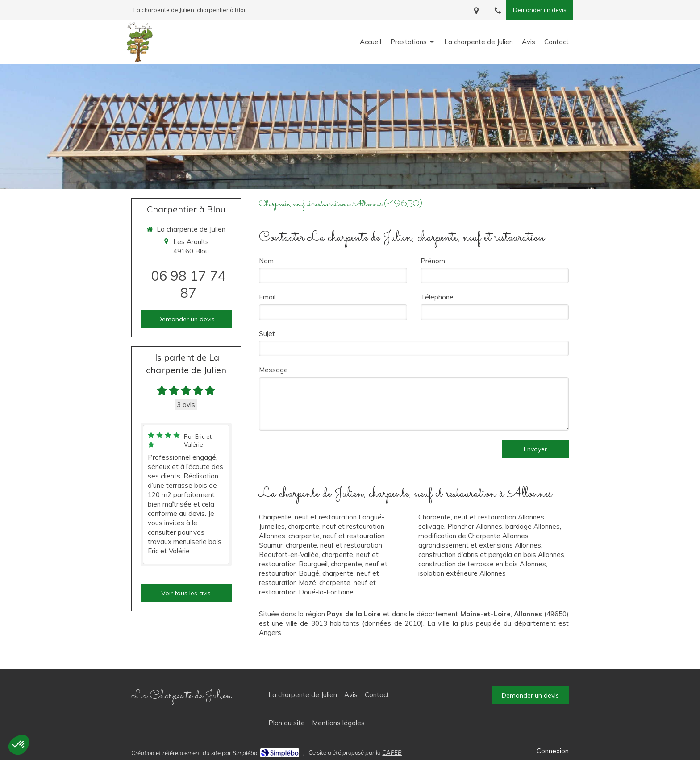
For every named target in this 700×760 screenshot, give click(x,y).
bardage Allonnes (533, 526)
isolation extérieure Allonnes (462, 573)
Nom (266, 261)
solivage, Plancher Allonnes (460, 526)
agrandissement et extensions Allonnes (480, 545)
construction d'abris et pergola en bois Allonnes (491, 554)
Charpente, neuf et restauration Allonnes (481, 517)
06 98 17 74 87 (188, 284)
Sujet (267, 334)
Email (267, 297)
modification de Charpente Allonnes (473, 536)
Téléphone (437, 297)
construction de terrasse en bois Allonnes (482, 564)
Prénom (433, 261)
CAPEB (392, 752)
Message (273, 370)
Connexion (553, 751)
